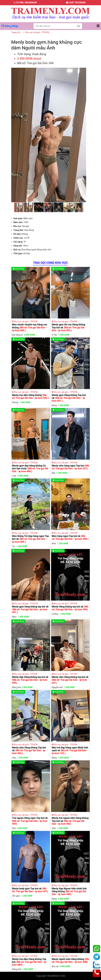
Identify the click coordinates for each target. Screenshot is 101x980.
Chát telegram (76, 3)
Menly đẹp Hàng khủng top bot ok (30, 680)
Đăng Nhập (10, 26)
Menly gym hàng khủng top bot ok (30, 609)
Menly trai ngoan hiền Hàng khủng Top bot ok (70, 821)
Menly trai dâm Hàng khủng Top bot (29, 962)
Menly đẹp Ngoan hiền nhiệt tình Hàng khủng (69, 891)
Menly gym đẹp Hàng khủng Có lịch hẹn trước (30, 469)
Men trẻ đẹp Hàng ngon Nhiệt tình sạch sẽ (70, 750)
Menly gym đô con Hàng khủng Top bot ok (69, 327)
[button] (83, 70)
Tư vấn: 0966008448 (25, 3)
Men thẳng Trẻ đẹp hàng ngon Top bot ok (30, 539)
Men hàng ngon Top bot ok (70, 537)
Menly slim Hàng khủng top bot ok (70, 680)
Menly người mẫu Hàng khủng (70, 961)
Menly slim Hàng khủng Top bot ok (29, 750)
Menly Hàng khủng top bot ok (70, 608)
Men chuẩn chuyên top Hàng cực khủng (30, 327)
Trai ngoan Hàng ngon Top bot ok (30, 821)
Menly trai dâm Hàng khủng (30, 397)
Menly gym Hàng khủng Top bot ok (69, 398)
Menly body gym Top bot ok (30, 890)
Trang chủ (16, 32)
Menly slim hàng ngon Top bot (70, 467)
